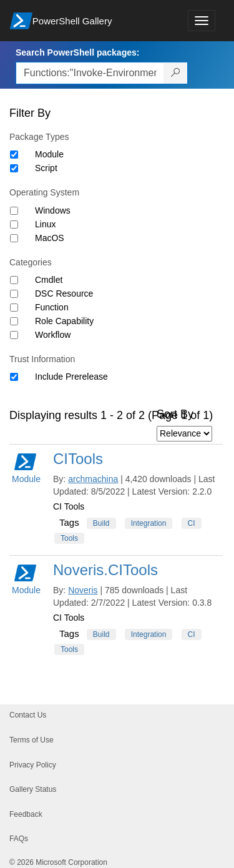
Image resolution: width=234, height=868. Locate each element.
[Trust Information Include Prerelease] (14, 377)
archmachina (93, 479)
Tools (69, 538)
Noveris (83, 590)
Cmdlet (49, 280)
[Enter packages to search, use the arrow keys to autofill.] (90, 73)
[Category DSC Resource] (14, 294)
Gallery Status (33, 789)
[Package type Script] (14, 168)
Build (101, 523)
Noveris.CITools (105, 570)
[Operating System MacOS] (14, 238)
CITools (78, 459)
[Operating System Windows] (14, 211)
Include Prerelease (71, 377)
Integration (149, 523)
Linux (45, 224)
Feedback (26, 814)
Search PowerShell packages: (77, 52)
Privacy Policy (33, 765)
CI (192, 523)
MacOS (50, 238)
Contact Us (28, 715)
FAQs (19, 839)
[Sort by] (184, 434)
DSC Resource (64, 293)
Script (46, 168)
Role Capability (64, 321)
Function (52, 307)
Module (49, 154)
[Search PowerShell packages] (176, 73)
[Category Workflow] (14, 335)
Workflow (53, 335)
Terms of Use (32, 740)
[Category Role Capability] (14, 321)
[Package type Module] (14, 155)
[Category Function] (14, 308)
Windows (53, 210)
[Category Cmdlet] (14, 280)
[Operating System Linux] (14, 224)
